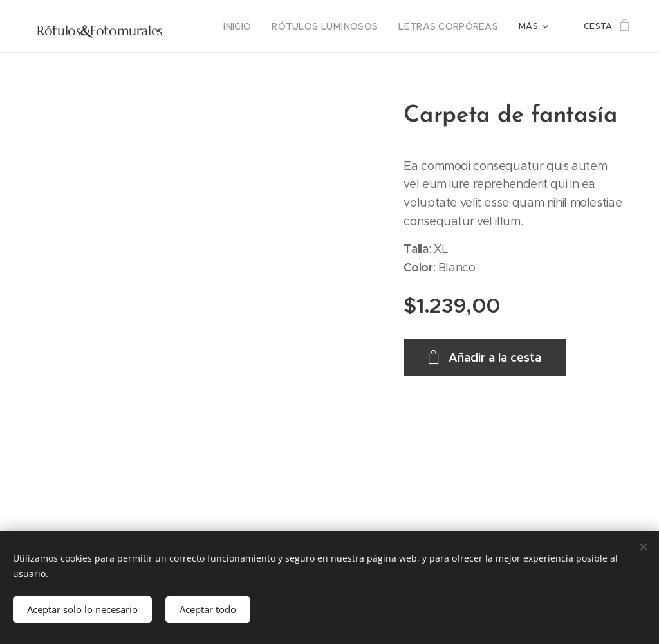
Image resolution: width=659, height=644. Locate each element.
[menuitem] (258, 26)
